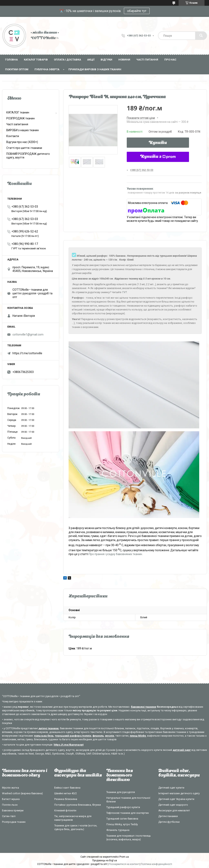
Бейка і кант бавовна (67, 788)
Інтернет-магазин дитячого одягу (179, 793)
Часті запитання (17, 124)
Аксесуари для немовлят (174, 810)
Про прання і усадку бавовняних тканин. (116, 554)
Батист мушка (11, 799)
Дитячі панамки (168, 816)
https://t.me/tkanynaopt (69, 745)
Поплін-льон (10, 805)
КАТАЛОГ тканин (18, 112)
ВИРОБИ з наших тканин (23, 130)
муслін (110, 736)
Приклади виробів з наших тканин (95, 69)
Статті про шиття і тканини (24, 148)
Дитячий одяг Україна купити (176, 799)
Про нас (170, 60)
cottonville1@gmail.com (28, 334)
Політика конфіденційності (156, 864)
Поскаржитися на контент (124, 864)
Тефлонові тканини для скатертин (128, 813)
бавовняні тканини (143, 707)
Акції (91, 60)
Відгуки (106, 60)
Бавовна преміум (13, 810)
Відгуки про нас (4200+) (22, 142)
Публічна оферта (47, 69)
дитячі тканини (48, 728)
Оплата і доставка (67, 60)
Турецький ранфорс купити (123, 807)
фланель (98, 736)
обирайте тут (137, 11)
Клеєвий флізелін (65, 810)
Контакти (13, 136)
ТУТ (125, 292)
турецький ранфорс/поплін (73, 736)
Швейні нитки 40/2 (66, 793)
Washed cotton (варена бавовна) (22, 793)
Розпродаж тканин (14, 822)
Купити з (158, 157)
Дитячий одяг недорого (173, 805)
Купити (158, 143)
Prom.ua (124, 857)
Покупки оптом (17, 69)
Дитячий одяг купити (171, 788)
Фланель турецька (118, 830)
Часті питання (147, 60)
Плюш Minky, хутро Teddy (122, 824)
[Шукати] (201, 36)
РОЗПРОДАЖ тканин (21, 118)
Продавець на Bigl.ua (105, 860)
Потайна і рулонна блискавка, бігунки (78, 805)
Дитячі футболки (169, 822)
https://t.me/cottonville (27, 353)
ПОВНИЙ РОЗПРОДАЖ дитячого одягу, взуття (28, 156)
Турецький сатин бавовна (122, 819)
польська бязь (44, 736)
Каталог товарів (36, 60)
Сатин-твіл (9, 816)
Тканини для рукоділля (121, 792)
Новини (124, 60)
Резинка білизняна (66, 799)
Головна (11, 60)
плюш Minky (138, 736)
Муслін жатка (11, 788)
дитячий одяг (182, 750)
